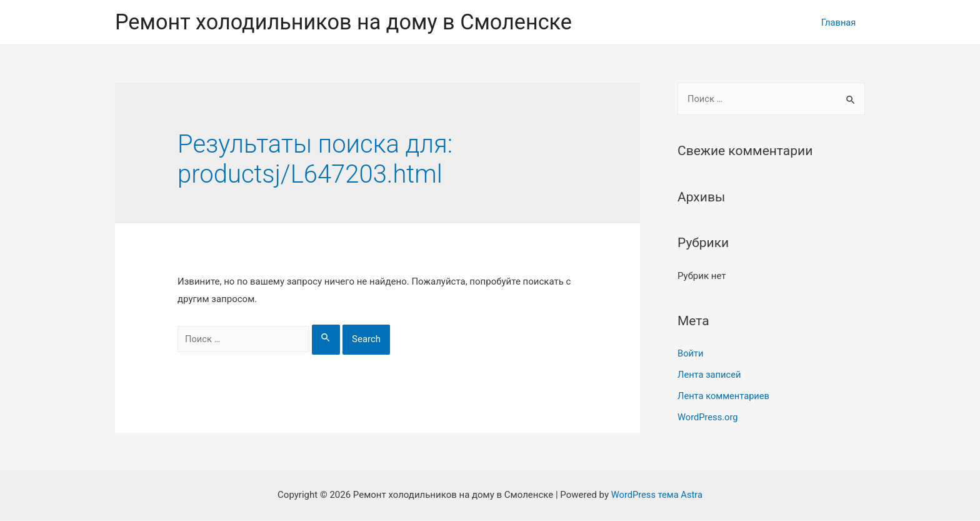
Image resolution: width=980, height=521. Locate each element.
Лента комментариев (724, 397)
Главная (838, 23)
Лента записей (710, 375)
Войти (691, 354)
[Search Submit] (334, 340)
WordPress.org (708, 417)
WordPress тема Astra (657, 495)
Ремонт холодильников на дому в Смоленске (349, 22)
